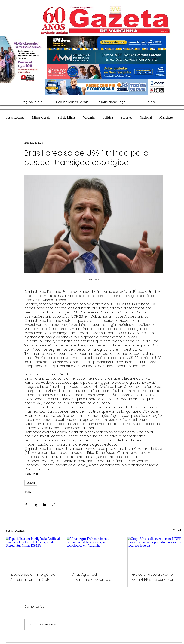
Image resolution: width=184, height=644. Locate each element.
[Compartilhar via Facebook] (26, 505)
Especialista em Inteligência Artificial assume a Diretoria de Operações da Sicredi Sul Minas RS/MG (33, 577)
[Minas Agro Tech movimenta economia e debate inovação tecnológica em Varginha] (94, 552)
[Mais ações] (161, 143)
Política (108, 118)
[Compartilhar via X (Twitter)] (35, 505)
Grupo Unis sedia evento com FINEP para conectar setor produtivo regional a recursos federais (154, 577)
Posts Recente (15, 118)
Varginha (89, 118)
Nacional (146, 118)
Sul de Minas (67, 118)
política (31, 483)
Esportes (126, 118)
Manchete (166, 118)
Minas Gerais (41, 118)
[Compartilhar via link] (54, 505)
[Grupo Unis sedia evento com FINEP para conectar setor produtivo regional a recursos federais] (155, 552)
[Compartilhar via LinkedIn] (45, 505)
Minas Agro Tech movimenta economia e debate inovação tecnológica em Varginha (92, 577)
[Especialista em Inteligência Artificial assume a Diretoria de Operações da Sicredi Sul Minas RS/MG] (33, 552)
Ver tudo (178, 530)
